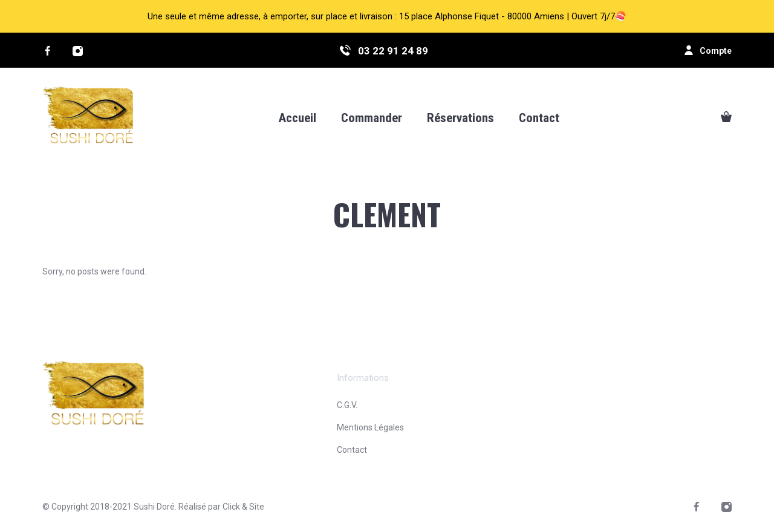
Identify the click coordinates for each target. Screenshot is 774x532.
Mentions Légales (370, 427)
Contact (352, 450)
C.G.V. (347, 405)
